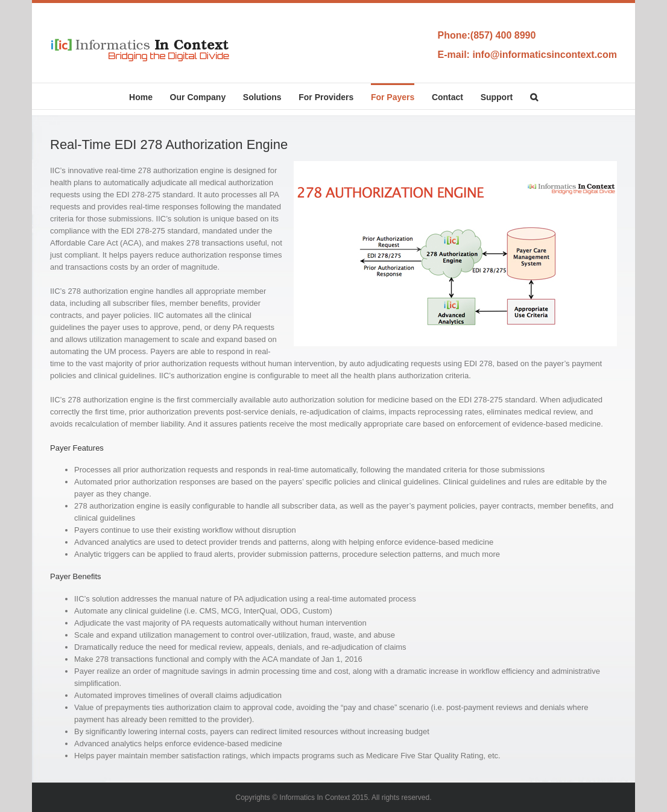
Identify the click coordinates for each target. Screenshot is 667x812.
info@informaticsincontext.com (545, 55)
